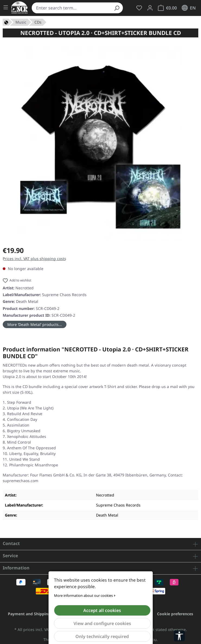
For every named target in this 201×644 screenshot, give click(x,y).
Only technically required (102, 636)
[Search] (117, 8)
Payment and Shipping (29, 614)
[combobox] (71, 8)
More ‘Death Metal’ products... (35, 324)
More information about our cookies (83, 595)
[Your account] (150, 8)
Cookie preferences (175, 614)
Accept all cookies (102, 610)
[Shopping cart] (167, 8)
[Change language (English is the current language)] (189, 8)
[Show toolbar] (179, 636)
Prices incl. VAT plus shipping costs (34, 259)
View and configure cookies (102, 623)
